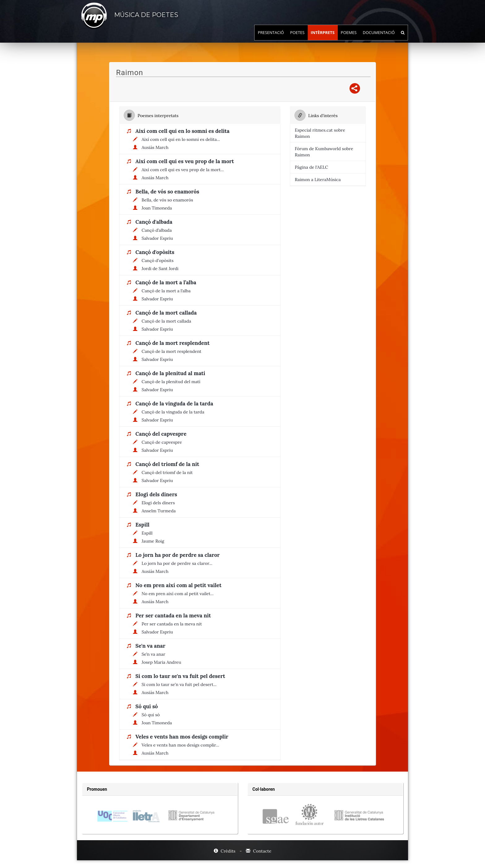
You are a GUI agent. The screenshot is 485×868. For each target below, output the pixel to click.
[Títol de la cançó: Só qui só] (148, 707)
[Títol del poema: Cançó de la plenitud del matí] (173, 382)
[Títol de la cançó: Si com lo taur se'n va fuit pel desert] (182, 676)
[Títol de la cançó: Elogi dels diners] (158, 495)
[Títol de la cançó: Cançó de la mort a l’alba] (167, 283)
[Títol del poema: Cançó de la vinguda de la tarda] (175, 412)
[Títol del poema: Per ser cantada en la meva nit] (173, 624)
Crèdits (225, 851)
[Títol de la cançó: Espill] (144, 525)
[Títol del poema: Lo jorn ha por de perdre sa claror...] (179, 563)
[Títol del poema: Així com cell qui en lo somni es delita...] (182, 139)
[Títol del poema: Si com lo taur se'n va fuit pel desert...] (181, 684)
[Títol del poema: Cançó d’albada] (158, 230)
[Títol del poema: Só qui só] (152, 715)
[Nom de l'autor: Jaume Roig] (155, 541)
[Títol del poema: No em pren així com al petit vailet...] (179, 594)
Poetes (297, 39)
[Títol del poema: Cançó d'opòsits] (159, 260)
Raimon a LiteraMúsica (318, 180)
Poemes (349, 39)
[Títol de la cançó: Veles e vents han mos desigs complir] (183, 737)
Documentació (379, 39)
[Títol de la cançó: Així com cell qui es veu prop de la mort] (186, 162)
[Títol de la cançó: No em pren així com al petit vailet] (180, 586)
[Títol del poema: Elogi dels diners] (160, 503)
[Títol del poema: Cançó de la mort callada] (168, 321)
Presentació (271, 39)
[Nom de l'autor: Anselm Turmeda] (160, 511)
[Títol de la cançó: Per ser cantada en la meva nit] (175, 616)
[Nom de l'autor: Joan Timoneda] (158, 208)
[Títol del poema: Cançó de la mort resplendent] (173, 351)
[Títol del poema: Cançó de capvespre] (163, 442)
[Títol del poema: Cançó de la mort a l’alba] (168, 291)
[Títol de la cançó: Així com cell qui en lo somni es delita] (184, 131)
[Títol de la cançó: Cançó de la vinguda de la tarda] (176, 404)
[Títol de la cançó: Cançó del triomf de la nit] (169, 464)
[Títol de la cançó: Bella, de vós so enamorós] (169, 192)
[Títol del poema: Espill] (149, 533)
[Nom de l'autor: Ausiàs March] (157, 147)
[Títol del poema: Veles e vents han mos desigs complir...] (182, 745)
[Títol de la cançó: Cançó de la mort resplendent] (174, 343)
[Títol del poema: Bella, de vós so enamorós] (169, 200)
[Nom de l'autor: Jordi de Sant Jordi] (162, 269)
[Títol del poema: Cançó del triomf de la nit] (169, 472)
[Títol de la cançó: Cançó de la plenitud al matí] (172, 374)
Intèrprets (323, 39)
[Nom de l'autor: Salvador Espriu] (159, 238)
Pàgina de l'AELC (311, 167)
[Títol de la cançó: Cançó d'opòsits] (157, 252)
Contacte (259, 851)
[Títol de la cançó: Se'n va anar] (152, 646)
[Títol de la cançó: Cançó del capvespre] (163, 434)
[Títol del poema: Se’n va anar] (155, 654)
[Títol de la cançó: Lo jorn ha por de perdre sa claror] (179, 555)
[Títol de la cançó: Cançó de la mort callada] (168, 313)
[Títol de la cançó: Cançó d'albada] (155, 222)
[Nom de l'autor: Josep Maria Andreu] (163, 662)
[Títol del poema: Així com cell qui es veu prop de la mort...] (184, 170)
